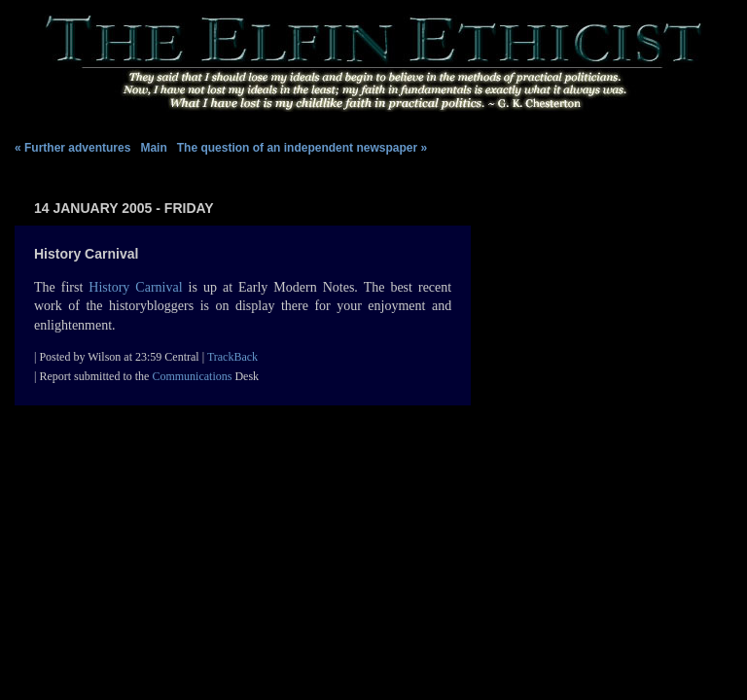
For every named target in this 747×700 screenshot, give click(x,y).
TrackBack (232, 357)
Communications (192, 376)
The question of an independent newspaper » (302, 148)
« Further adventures (72, 148)
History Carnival (135, 287)
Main (155, 148)
